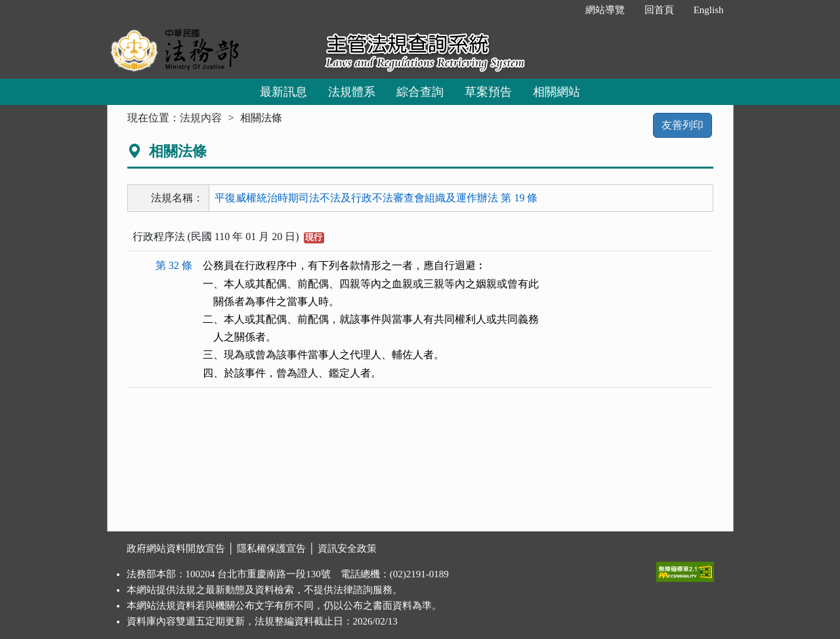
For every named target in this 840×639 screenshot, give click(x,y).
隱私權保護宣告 (271, 548)
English (709, 10)
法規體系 (352, 92)
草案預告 (488, 92)
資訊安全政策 (347, 548)
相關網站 (556, 92)
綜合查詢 (420, 92)
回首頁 (659, 10)
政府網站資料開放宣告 (176, 548)
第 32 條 (174, 265)
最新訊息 (283, 92)
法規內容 (201, 118)
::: (561, 10)
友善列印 (682, 125)
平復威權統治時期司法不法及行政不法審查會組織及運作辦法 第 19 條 (376, 198)
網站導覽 (605, 10)
